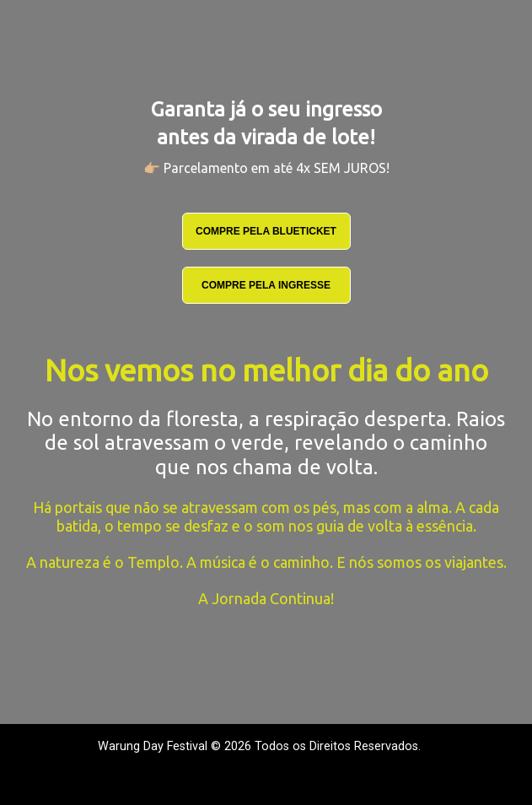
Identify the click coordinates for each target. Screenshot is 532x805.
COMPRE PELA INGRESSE (266, 285)
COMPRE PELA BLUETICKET (266, 231)
